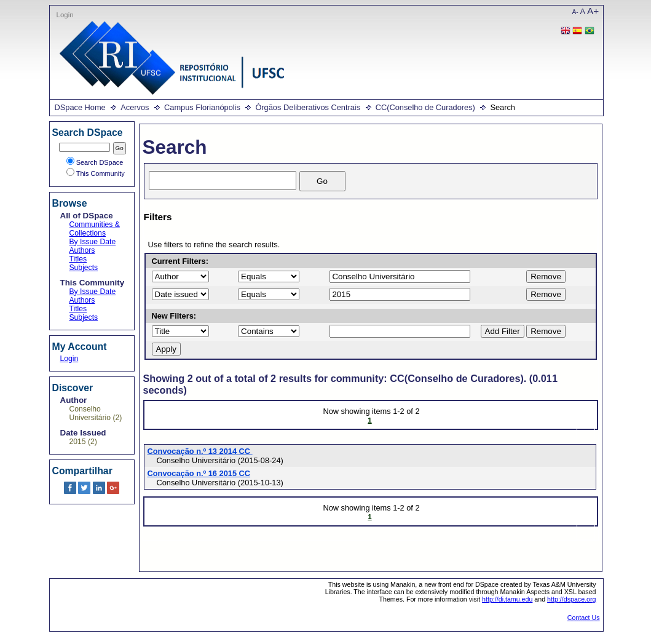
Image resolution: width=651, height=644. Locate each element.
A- (575, 12)
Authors (82, 250)
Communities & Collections (95, 229)
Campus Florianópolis (202, 107)
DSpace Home (80, 107)
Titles (78, 259)
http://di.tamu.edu (507, 599)
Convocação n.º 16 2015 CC (199, 473)
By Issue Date (93, 242)
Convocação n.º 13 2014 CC (200, 451)
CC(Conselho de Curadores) (425, 107)
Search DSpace (95, 162)
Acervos (135, 107)
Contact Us (584, 618)
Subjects (84, 268)
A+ (593, 11)
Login (65, 15)
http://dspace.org (571, 599)
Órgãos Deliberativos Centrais (308, 107)
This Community (96, 173)
